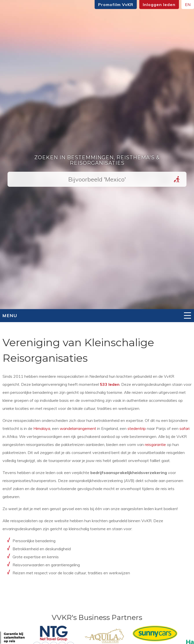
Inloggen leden (159, 5)
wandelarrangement (78, 428)
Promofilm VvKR (116, 5)
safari (184, 428)
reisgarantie (155, 444)
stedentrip (137, 428)
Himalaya (42, 428)
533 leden (110, 384)
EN (188, 5)
